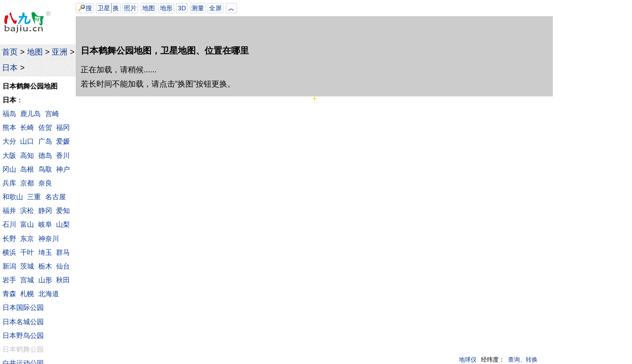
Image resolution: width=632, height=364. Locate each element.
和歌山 (13, 197)
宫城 (27, 280)
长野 (9, 239)
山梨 (63, 224)
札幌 (27, 294)
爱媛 (63, 141)
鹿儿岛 (30, 114)
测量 (198, 8)
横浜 (9, 252)
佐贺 (45, 127)
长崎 (27, 127)
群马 (63, 252)
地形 (166, 8)
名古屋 (56, 197)
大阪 (9, 155)
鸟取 (45, 169)
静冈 (45, 211)
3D (182, 8)
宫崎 (52, 114)
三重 (34, 197)
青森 (9, 294)
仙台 (63, 266)
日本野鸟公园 (23, 335)
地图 (35, 52)
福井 (9, 211)
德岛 (45, 155)
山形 (45, 280)
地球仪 (468, 360)
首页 (10, 52)
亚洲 (60, 52)
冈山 (9, 169)
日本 (10, 68)
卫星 (104, 8)
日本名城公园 (23, 322)
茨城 (27, 266)
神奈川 (49, 239)
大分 (9, 141)
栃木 (45, 266)
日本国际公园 (23, 307)
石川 (9, 224)
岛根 (27, 169)
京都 (27, 183)
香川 (63, 155)
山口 (27, 141)
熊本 (9, 127)
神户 (63, 169)
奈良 (45, 183)
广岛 (45, 141)
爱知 (63, 211)
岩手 (9, 280)
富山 (27, 224)
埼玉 (45, 252)
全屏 (215, 8)
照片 (130, 8)
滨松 (27, 211)
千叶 (27, 252)
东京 (27, 239)
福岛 (9, 114)
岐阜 (45, 224)
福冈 (63, 127)
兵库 (9, 183)
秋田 (63, 280)
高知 (27, 155)
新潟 (9, 266)
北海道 (49, 294)
